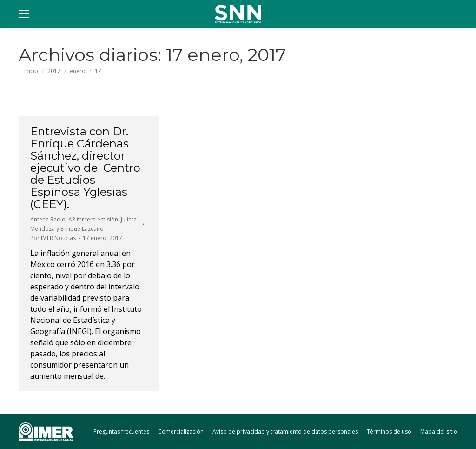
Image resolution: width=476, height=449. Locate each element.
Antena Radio (48, 219)
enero (78, 71)
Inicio (31, 71)
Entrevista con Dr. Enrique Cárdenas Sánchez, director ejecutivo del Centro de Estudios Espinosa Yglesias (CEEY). (85, 168)
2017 (54, 71)
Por (53, 238)
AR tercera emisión (93, 219)
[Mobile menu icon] (24, 14)
